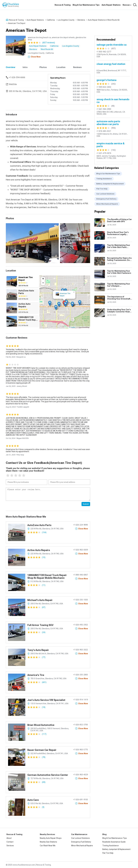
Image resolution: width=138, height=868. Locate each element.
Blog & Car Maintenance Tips (86, 5)
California (51, 20)
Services (10, 846)
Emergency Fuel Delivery (106, 199)
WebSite (13, 84)
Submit (86, 504)
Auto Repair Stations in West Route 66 (104, 20)
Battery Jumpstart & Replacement (110, 184)
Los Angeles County (66, 20)
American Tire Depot (17, 23)
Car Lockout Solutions (105, 194)
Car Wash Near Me (48, 846)
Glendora (81, 20)
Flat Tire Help (102, 189)
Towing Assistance (104, 179)
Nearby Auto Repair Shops (51, 838)
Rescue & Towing (63, 5)
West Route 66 (47, 49)
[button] (65, 304)
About (9, 838)
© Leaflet (72, 327)
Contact (10, 842)
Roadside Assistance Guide (114, 842)
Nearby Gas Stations (48, 842)
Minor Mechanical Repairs (107, 204)
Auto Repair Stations (111, 5)
